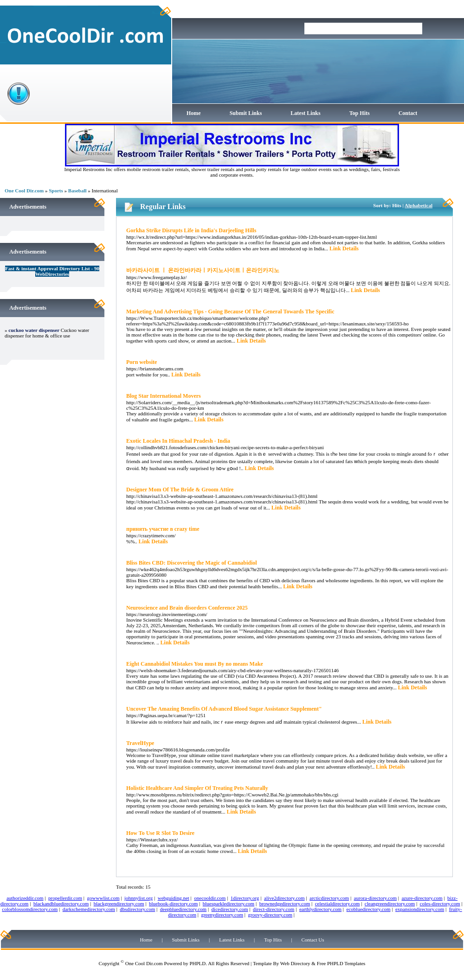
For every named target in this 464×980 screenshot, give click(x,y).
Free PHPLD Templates (341, 963)
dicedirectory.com (230, 909)
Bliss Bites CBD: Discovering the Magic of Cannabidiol (192, 563)
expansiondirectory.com (420, 909)
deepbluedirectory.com (183, 909)
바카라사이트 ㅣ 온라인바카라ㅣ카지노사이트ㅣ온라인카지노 (203, 270)
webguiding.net (174, 898)
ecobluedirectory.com (369, 909)
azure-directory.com (422, 898)
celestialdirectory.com (338, 904)
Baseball (77, 191)
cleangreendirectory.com (390, 904)
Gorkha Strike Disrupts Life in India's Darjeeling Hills (191, 230)
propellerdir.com (65, 898)
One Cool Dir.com (24, 191)
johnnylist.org (139, 898)
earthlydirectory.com (320, 909)
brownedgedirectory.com (285, 904)
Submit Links (246, 113)
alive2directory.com (284, 898)
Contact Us (313, 940)
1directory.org (245, 898)
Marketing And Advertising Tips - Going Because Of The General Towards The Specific (230, 312)
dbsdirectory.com (137, 909)
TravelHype (140, 743)
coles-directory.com (440, 904)
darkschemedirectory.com (89, 909)
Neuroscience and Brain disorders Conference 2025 (187, 608)
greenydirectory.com (222, 915)
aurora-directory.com (375, 898)
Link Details (344, 248)
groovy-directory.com (270, 915)
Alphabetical (419, 205)
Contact (408, 113)
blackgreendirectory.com (119, 904)
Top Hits (360, 113)
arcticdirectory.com (329, 898)
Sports (56, 191)
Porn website (142, 362)
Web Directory (295, 963)
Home (194, 113)
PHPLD (197, 963)
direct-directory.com (274, 909)
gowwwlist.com (103, 898)
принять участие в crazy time (163, 529)
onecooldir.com (210, 898)
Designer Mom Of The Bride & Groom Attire (180, 490)
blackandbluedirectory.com (61, 904)
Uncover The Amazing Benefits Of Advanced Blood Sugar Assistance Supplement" (224, 709)
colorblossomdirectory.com (30, 909)
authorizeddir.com (25, 898)
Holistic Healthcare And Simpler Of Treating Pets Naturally (197, 788)
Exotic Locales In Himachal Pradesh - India (178, 441)
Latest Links (305, 113)
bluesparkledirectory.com (229, 904)
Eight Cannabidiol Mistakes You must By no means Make (195, 664)
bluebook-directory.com (173, 904)
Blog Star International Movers (164, 396)
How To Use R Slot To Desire (160, 833)
